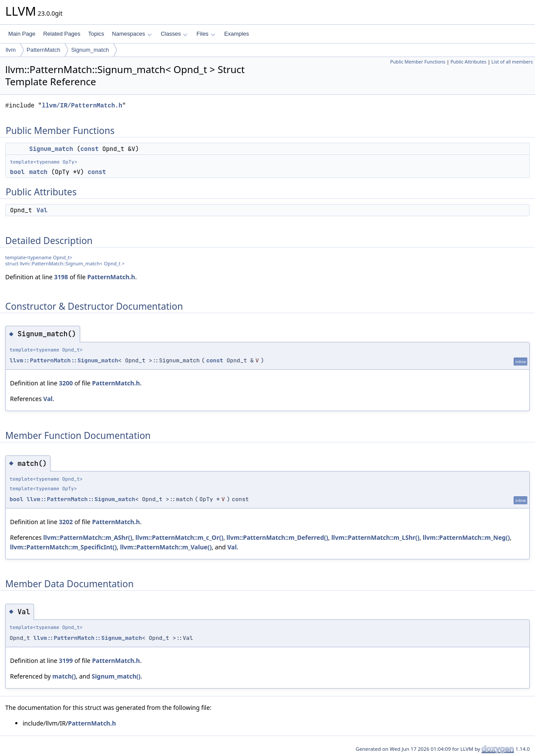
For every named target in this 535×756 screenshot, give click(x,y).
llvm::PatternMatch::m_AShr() (87, 537)
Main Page (22, 34)
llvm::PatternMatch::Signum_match (64, 360)
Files (206, 34)
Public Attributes (469, 62)
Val (42, 210)
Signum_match (90, 50)
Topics (96, 34)
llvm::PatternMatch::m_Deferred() (277, 537)
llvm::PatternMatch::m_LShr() (375, 537)
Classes (174, 34)
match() (64, 676)
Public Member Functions (418, 62)
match (38, 172)
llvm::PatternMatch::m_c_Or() (179, 537)
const (90, 149)
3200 (66, 383)
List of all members (512, 62)
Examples (237, 34)
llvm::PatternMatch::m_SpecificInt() (63, 547)
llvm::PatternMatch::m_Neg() (466, 537)
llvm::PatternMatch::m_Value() (166, 547)
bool (17, 172)
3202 (66, 522)
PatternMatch (43, 50)
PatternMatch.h (111, 277)
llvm (11, 50)
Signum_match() (116, 676)
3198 (61, 277)
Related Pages (62, 34)
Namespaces (132, 34)
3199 (66, 661)
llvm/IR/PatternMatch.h (82, 105)
